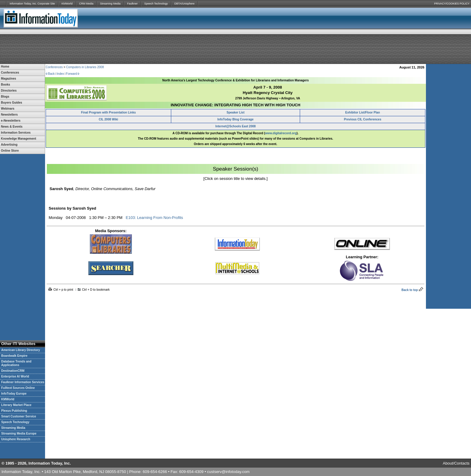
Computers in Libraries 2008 (85, 67)
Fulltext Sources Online (18, 388)
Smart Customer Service (19, 416)
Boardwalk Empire (14, 356)
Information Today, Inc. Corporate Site (32, 4)
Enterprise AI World (15, 376)
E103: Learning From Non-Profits (155, 218)
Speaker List (235, 112)
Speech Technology (156, 4)
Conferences (54, 67)
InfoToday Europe (14, 394)
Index (60, 74)
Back (51, 74)
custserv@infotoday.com (228, 472)
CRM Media (87, 4)
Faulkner (132, 4)
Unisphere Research (16, 439)
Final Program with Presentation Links (108, 112)
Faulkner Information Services (23, 382)
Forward (72, 74)
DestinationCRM (13, 371)
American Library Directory (21, 350)
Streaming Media (110, 4)
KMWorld (67, 4)
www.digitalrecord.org (281, 133)
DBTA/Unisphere (185, 4)
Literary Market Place (16, 405)
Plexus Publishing (14, 411)
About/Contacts (456, 463)
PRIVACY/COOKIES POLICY (452, 4)
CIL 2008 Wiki (108, 119)
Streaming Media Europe (19, 434)
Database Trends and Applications (16, 363)
